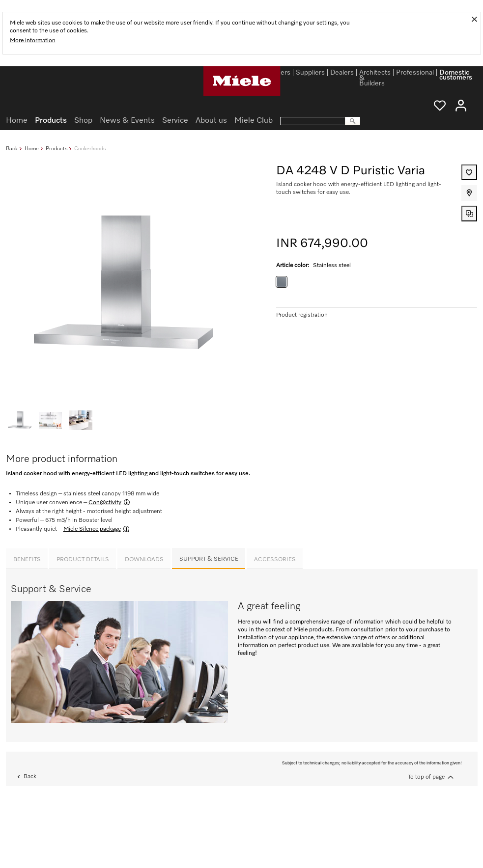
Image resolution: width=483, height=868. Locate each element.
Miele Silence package (92, 529)
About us (211, 121)
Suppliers (310, 73)
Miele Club (254, 121)
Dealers (342, 73)
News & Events (127, 121)
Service (175, 121)
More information (33, 41)
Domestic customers (456, 74)
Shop (83, 121)
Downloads (144, 560)
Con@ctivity (105, 503)
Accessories (275, 560)
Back (12, 149)
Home (32, 149)
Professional (415, 73)
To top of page (426, 777)
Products (57, 149)
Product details (83, 560)
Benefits (27, 560)
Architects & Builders (375, 74)
